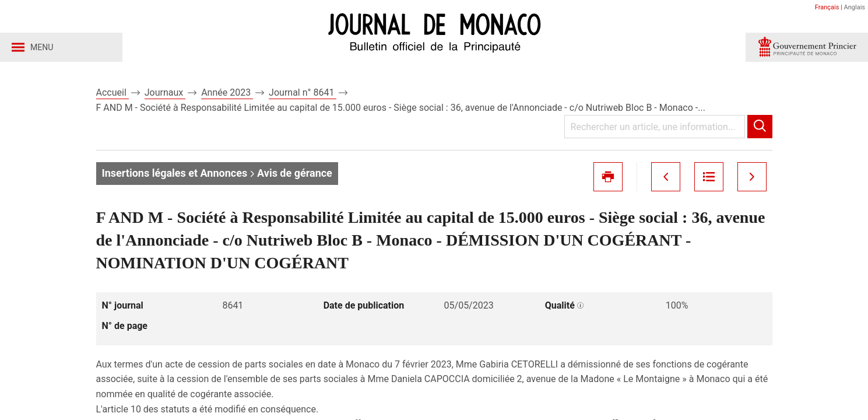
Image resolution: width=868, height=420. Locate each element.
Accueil (113, 92)
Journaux (165, 92)
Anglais (855, 7)
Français (827, 7)
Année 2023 (227, 92)
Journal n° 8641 (303, 92)
